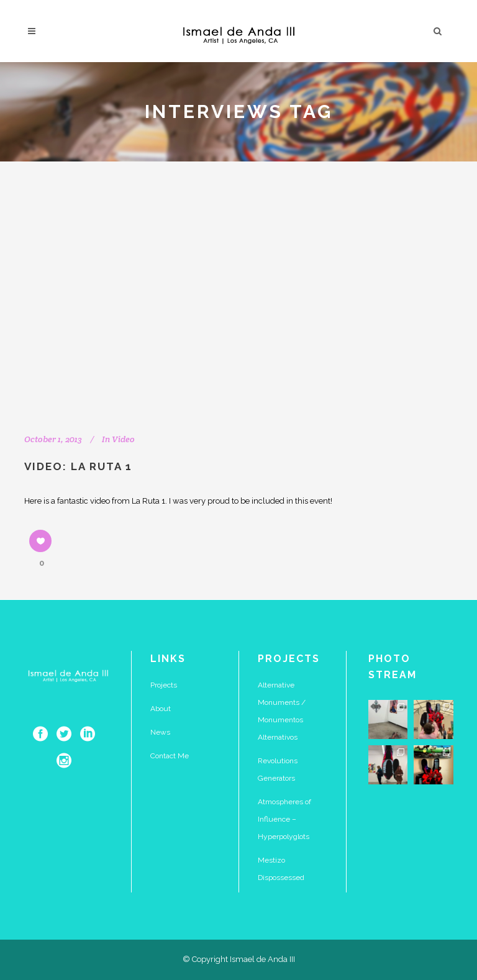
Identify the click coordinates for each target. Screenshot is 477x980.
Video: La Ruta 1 (78, 466)
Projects (164, 685)
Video (123, 439)
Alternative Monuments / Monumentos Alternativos (282, 711)
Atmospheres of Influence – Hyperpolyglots (284, 819)
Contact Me (170, 756)
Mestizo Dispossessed (281, 869)
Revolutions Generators (278, 769)
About (161, 709)
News (160, 732)
